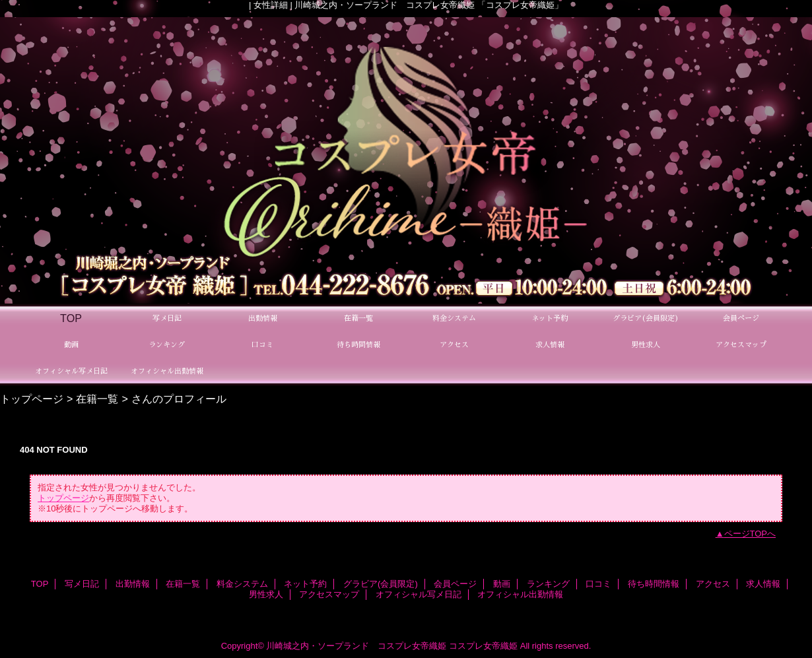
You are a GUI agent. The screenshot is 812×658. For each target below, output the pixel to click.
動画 (502, 584)
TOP (71, 318)
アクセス (713, 584)
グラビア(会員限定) (381, 584)
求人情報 (763, 584)
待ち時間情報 (654, 584)
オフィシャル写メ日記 (419, 594)
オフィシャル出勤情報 (520, 594)
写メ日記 (82, 584)
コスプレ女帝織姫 (483, 646)
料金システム (242, 584)
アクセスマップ (329, 594)
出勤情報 (133, 584)
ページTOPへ (750, 534)
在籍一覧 (97, 399)
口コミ (598, 584)
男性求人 (266, 594)
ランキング (548, 584)
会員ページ (455, 584)
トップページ (32, 399)
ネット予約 (305, 584)
